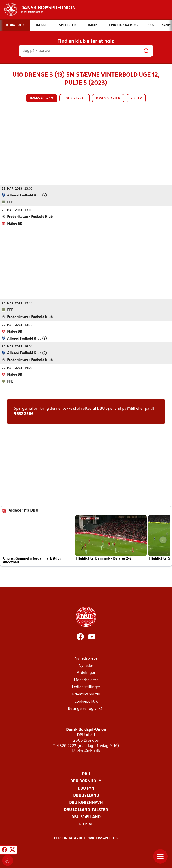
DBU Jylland (86, 795)
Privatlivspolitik (86, 694)
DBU (86, 774)
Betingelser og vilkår (86, 709)
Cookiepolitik (86, 701)
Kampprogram (42, 98)
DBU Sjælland (86, 817)
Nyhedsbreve (86, 658)
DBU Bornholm (86, 781)
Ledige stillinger (86, 687)
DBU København (86, 803)
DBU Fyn (86, 788)
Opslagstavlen (108, 98)
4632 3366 (24, 414)
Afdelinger (86, 673)
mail (131, 408)
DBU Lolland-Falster (86, 810)
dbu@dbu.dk (89, 751)
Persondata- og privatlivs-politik (86, 838)
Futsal (86, 824)
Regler (136, 98)
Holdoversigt (75, 98)
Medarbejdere (86, 680)
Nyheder (86, 666)
